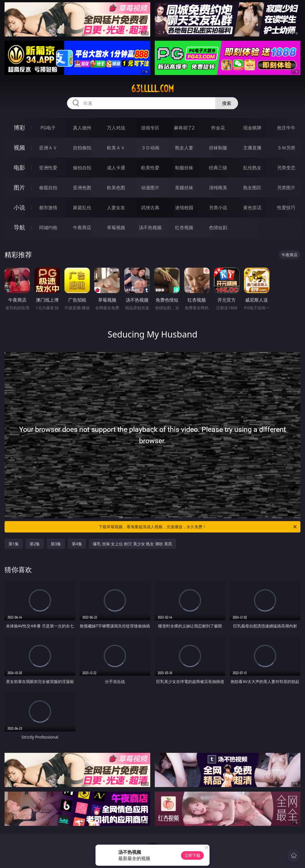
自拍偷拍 (82, 148)
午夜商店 (82, 227)
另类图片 (286, 188)
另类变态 (286, 168)
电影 (19, 167)
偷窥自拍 (48, 188)
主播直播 (252, 148)
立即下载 (192, 855)
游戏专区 (150, 128)
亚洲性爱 (48, 168)
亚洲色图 (82, 188)
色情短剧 (218, 227)
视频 (19, 148)
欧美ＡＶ (116, 148)
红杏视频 (184, 227)
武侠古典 (150, 208)
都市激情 (48, 208)
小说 (19, 207)
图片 (19, 187)
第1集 (14, 544)
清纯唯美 (218, 188)
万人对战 (116, 128)
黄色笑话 (252, 208)
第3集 (56, 544)
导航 (19, 227)
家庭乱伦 (82, 208)
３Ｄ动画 (150, 148)
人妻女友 (116, 208)
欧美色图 (116, 188)
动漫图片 (150, 188)
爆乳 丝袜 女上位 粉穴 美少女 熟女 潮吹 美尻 (132, 544)
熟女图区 (252, 188)
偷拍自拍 (82, 168)
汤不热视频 (150, 227)
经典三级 (218, 168)
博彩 (19, 128)
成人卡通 (116, 168)
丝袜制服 (218, 148)
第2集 (35, 544)
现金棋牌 (252, 128)
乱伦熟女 (252, 168)
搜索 (227, 103)
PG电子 (48, 128)
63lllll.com (152, 89)
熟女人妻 (184, 148)
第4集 (77, 544)
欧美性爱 (150, 168)
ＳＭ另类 (286, 148)
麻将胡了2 (184, 128)
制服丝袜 (184, 168)
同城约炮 (48, 227)
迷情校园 (184, 208)
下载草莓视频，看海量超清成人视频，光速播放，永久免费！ (198, 527)
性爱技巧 (286, 208)
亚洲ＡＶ (48, 148)
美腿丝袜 (184, 188)
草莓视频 (116, 227)
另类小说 (218, 208)
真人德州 (82, 128)
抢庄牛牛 (286, 128)
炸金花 (218, 128)
